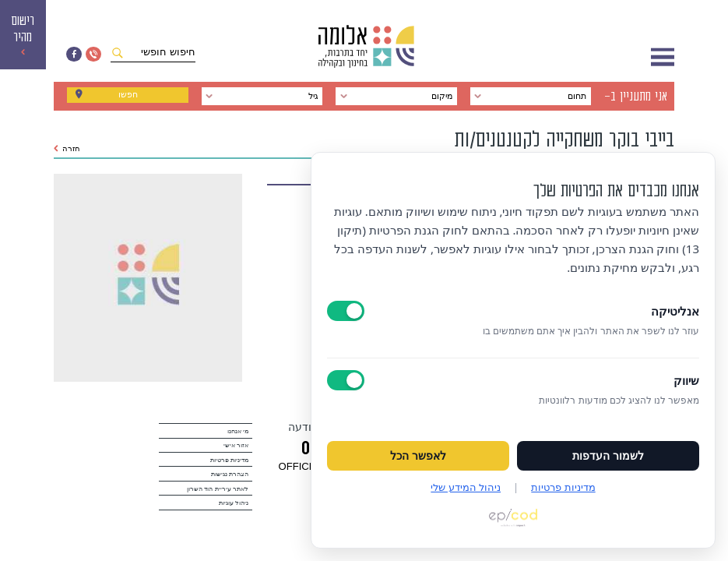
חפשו (128, 97)
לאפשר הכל (418, 456)
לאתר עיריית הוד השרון (218, 489)
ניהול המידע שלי (466, 487)
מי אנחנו (238, 431)
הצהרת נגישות (230, 474)
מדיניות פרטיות (229, 460)
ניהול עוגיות (234, 503)
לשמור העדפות (608, 456)
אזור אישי (236, 445)
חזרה (67, 148)
